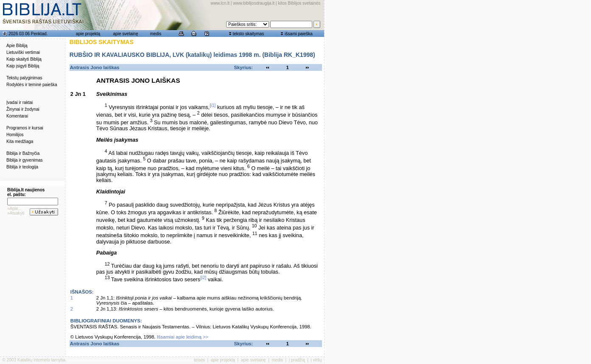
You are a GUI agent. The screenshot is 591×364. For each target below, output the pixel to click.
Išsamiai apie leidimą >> (183, 337)
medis (156, 34)
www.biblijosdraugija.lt (254, 3)
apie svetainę (126, 34)
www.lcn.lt (220, 3)
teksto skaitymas (248, 34)
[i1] (213, 105)
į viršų (316, 360)
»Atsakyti (16, 213)
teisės (199, 360)
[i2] (203, 277)
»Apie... (14, 209)
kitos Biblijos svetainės (299, 3)
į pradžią (297, 360)
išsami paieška (299, 34)
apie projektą (88, 34)
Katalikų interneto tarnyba (41, 360)
